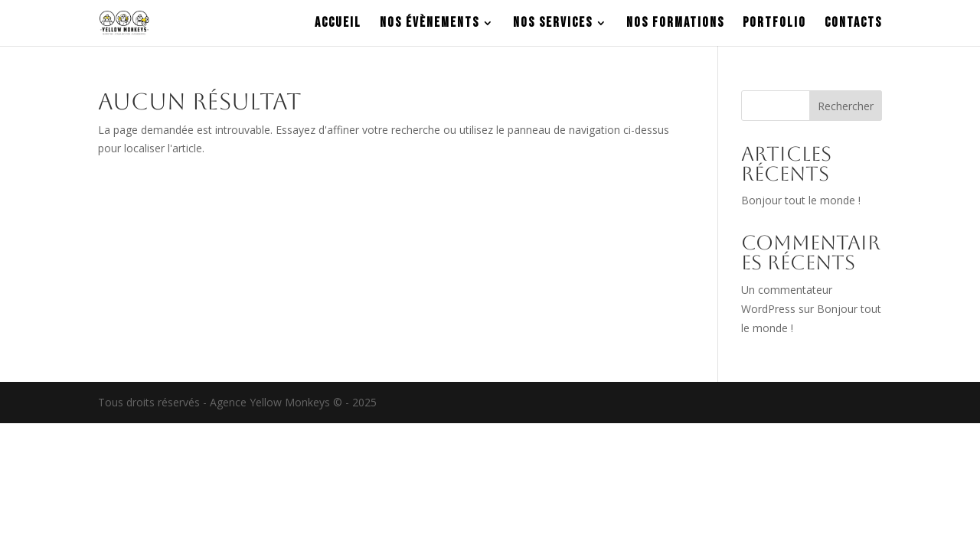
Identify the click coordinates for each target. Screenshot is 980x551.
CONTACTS (853, 24)
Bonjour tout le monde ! (801, 200)
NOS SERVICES (553, 24)
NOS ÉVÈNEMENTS (430, 24)
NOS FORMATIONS (675, 24)
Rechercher (846, 106)
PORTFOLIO (774, 24)
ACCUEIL (338, 24)
